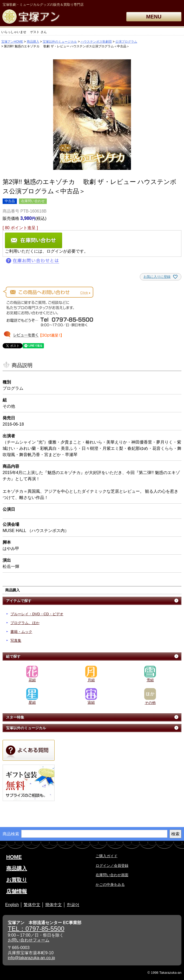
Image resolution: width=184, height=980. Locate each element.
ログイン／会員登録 (112, 866)
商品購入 (33, 42)
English (12, 905)
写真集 (16, 640)
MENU (154, 17)
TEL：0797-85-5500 (36, 929)
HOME (14, 857)
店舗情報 (17, 891)
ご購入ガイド (107, 856)
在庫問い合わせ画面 (112, 875)
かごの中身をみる (110, 885)
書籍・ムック (21, 632)
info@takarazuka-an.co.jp (31, 958)
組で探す (13, 656)
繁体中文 (32, 905)
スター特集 (15, 717)
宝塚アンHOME (12, 42)
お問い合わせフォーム (29, 940)
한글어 (73, 905)
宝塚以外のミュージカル (60, 42)
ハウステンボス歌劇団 (96, 42)
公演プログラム (126, 42)
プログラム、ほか (25, 623)
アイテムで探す (19, 601)
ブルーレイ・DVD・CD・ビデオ (37, 614)
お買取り (17, 880)
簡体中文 (54, 905)
